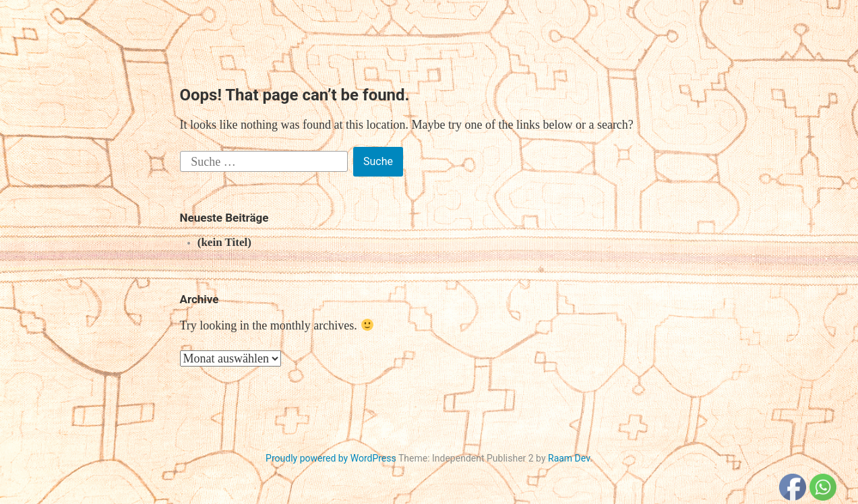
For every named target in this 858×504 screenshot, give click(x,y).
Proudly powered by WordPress (331, 458)
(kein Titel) (224, 242)
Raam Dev (569, 458)
